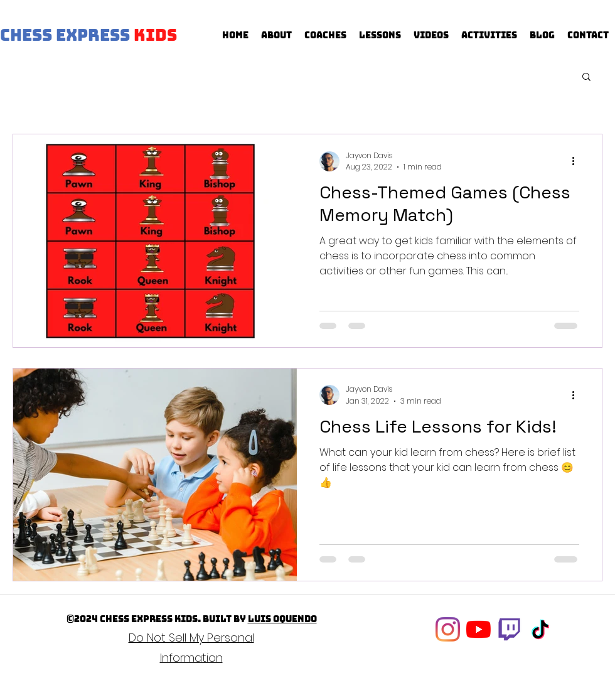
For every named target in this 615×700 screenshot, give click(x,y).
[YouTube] (479, 629)
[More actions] (577, 161)
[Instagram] (448, 629)
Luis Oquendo (282, 619)
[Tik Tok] (540, 629)
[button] (586, 78)
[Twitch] (509, 629)
